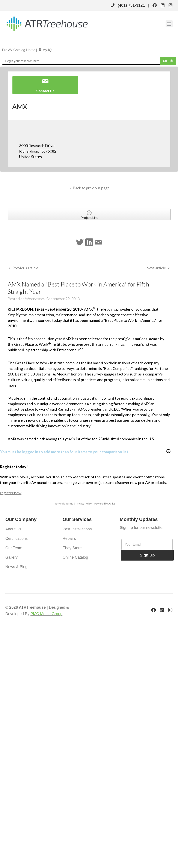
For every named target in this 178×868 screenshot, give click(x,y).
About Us (13, 529)
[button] (169, 24)
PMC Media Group (46, 614)
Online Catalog (75, 557)
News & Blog (16, 567)
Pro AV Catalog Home (19, 50)
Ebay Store (72, 548)
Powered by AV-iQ (105, 504)
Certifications (17, 539)
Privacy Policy (84, 504)
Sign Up (147, 555)
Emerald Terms (64, 504)
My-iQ (45, 50)
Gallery (11, 557)
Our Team (14, 548)
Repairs (69, 539)
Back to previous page (89, 188)
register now (11, 493)
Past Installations (77, 529)
